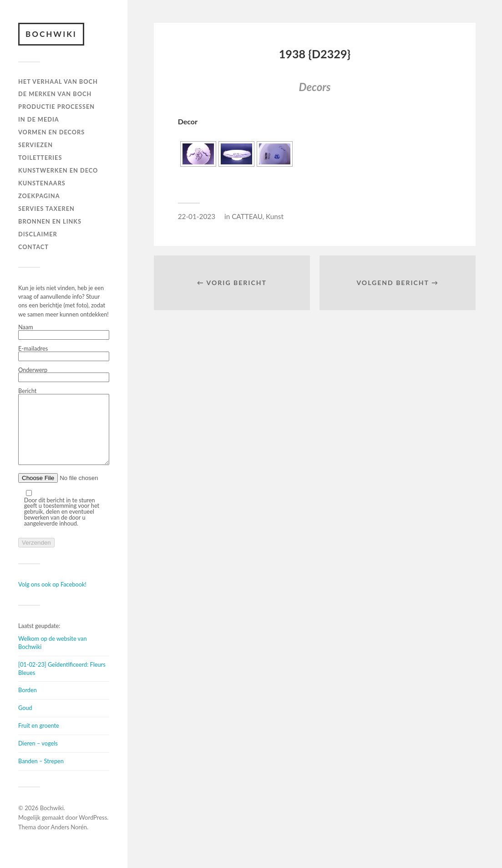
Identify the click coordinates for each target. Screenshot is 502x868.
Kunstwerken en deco (58, 170)
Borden (28, 704)
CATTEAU (247, 216)
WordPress (93, 831)
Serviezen (35, 145)
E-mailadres (64, 353)
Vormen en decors (51, 132)
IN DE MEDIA (39, 119)
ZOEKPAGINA (39, 196)
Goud (25, 721)
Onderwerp (64, 375)
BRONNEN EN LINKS (50, 221)
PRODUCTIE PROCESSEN (56, 107)
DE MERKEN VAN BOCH (55, 94)
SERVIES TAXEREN (46, 209)
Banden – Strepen (41, 775)
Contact (33, 247)
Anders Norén (69, 841)
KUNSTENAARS (42, 183)
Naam (64, 332)
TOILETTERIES (40, 158)
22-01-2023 (197, 216)
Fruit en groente (39, 739)
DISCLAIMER (38, 234)
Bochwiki (51, 34)
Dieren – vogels (38, 757)
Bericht (64, 434)
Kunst (275, 216)
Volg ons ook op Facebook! (52, 598)
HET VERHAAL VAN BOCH (58, 82)
